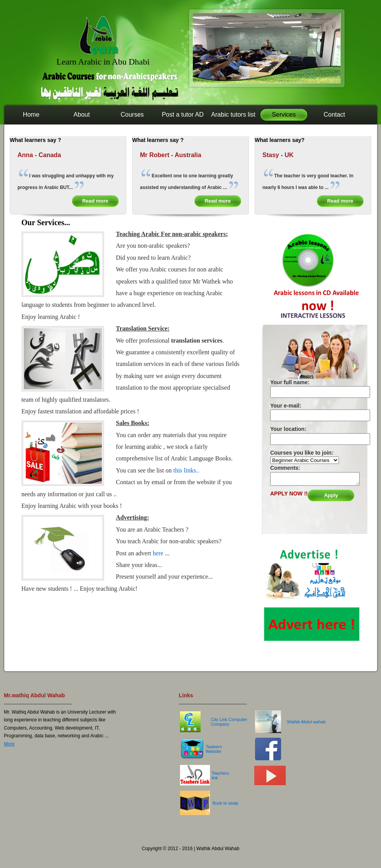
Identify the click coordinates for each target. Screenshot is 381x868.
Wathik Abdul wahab (306, 722)
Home (31, 115)
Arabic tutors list (233, 115)
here (159, 553)
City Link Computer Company (229, 722)
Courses (132, 115)
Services (284, 115)
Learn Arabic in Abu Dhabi (103, 62)
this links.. (185, 470)
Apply (331, 495)
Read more (95, 201)
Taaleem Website (214, 749)
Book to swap (225, 803)
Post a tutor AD (183, 115)
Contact (334, 115)
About (82, 115)
